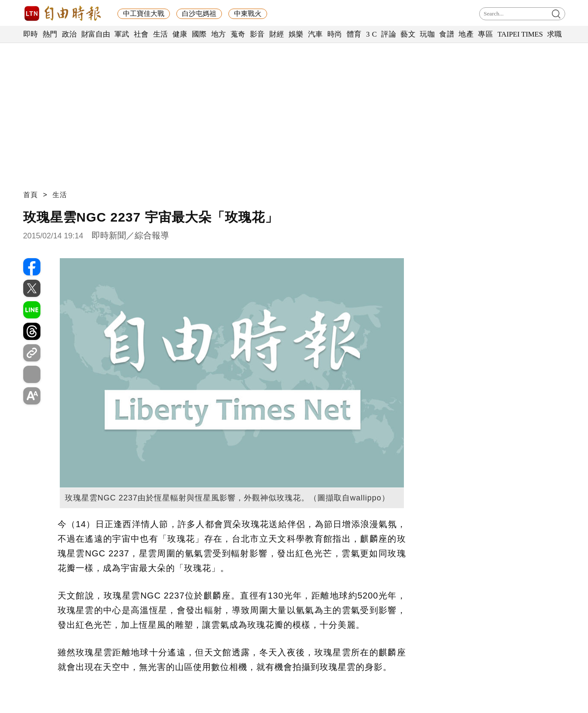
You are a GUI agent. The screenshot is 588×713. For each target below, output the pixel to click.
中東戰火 (248, 14)
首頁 (31, 195)
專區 (485, 34)
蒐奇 (238, 34)
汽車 (316, 34)
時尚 (335, 34)
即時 (31, 34)
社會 (141, 34)
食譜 (447, 34)
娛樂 (296, 34)
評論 (389, 34)
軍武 (122, 34)
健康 (180, 34)
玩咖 (427, 34)
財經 (277, 34)
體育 (354, 34)
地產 (466, 34)
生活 (161, 34)
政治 (69, 34)
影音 (257, 34)
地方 (219, 34)
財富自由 (96, 34)
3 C (372, 34)
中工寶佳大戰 (144, 14)
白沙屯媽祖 (199, 14)
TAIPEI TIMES (520, 34)
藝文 (408, 34)
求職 (555, 34)
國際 (199, 34)
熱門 (50, 34)
